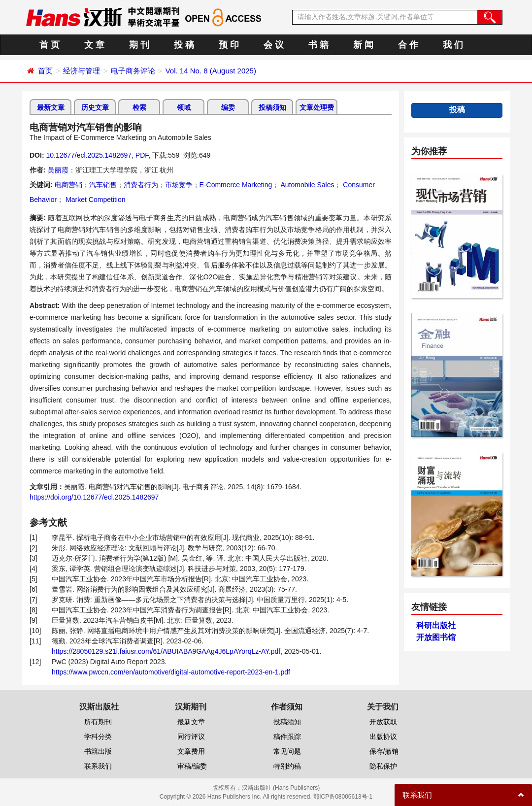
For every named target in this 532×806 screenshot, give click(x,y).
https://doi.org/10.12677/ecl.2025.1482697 (94, 497)
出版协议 (383, 737)
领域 (184, 107)
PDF (142, 155)
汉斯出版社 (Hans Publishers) (281, 788)
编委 (228, 107)
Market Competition (94, 200)
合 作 (408, 45)
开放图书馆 (436, 637)
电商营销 (68, 185)
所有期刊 (98, 722)
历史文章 (95, 107)
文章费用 (191, 751)
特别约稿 (287, 766)
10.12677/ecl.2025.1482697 (89, 155)
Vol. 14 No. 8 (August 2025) (211, 71)
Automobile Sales (306, 185)
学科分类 (98, 737)
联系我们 (98, 766)
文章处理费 (317, 107)
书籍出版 (98, 751)
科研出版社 (436, 625)
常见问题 (287, 751)
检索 (139, 107)
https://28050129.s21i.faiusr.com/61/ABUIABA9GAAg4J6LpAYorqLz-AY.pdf (166, 651)
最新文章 (51, 107)
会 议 (274, 45)
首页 (45, 71)
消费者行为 (141, 185)
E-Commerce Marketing (236, 185)
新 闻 (363, 45)
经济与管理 (82, 71)
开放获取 (383, 722)
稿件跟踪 (287, 737)
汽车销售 (103, 185)
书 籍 (318, 45)
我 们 (453, 45)
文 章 (94, 45)
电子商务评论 (133, 71)
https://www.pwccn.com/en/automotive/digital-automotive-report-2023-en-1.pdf (171, 672)
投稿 (457, 110)
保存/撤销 (384, 751)
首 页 (50, 45)
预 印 (229, 45)
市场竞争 (179, 185)
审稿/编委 (192, 766)
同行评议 (191, 737)
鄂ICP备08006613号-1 (343, 797)
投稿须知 (272, 107)
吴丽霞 (58, 170)
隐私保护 (383, 766)
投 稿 (184, 45)
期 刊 (139, 45)
